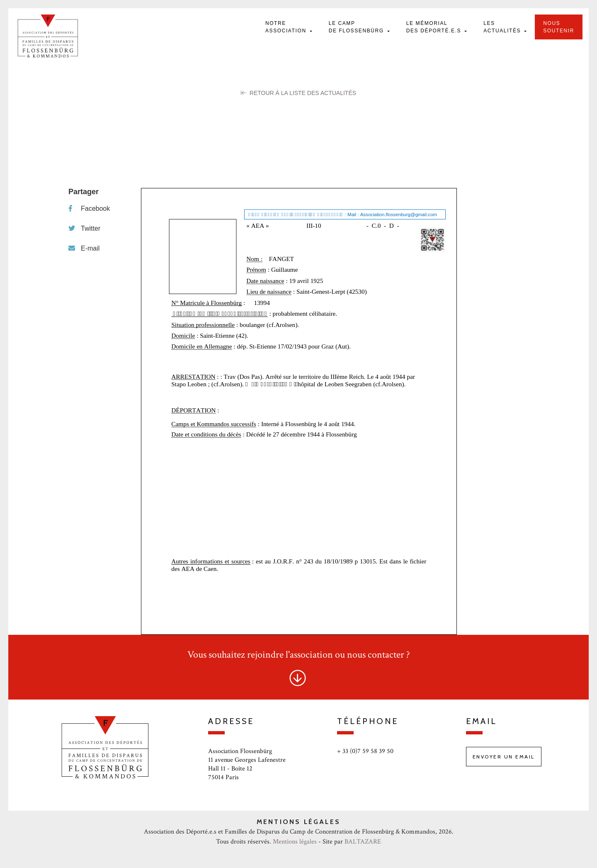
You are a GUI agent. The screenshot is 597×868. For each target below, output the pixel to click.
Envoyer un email (504, 757)
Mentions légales (295, 842)
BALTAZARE (363, 842)
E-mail (84, 248)
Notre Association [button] (287, 27)
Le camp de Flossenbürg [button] (357, 27)
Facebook (89, 208)
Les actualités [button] (503, 27)
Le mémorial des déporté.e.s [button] (435, 27)
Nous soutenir (559, 27)
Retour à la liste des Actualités (298, 93)
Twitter (84, 228)
